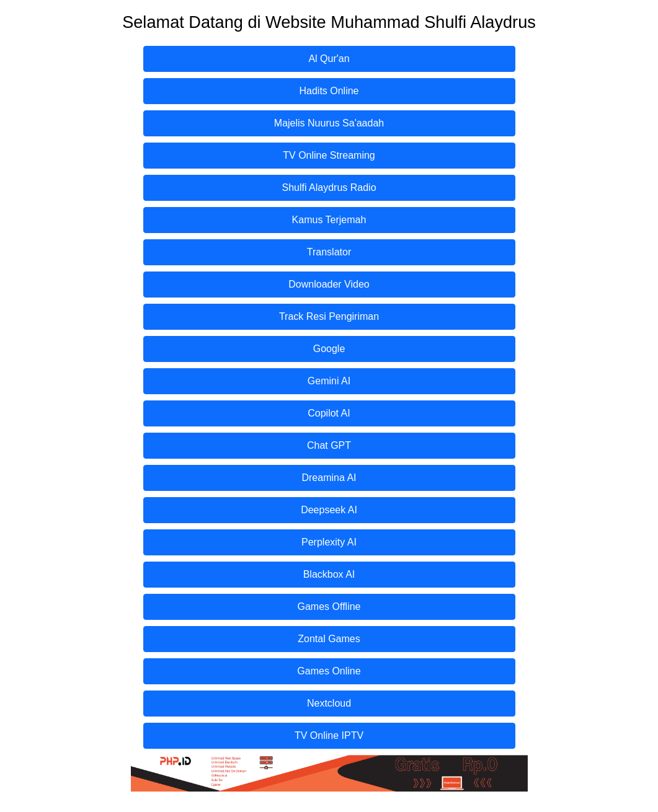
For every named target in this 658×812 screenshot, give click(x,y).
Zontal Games (329, 639)
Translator (329, 252)
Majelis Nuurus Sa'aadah (329, 123)
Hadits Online (329, 91)
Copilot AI (329, 413)
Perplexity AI (329, 542)
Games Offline (329, 607)
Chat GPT (329, 445)
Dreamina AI (329, 478)
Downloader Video (329, 284)
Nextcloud (329, 703)
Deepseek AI (329, 510)
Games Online (329, 671)
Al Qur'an (329, 59)
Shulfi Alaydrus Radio (329, 188)
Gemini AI (329, 381)
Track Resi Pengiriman (329, 316)
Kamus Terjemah (329, 220)
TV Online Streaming (329, 155)
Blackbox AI (329, 574)
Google (329, 349)
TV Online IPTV (329, 735)
